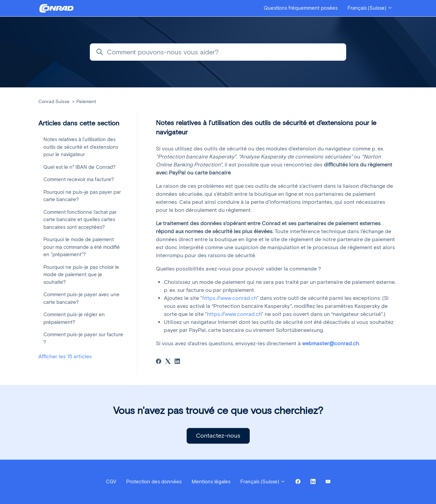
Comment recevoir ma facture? (79, 179)
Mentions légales (211, 482)
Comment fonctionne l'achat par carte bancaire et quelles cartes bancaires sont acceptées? (80, 220)
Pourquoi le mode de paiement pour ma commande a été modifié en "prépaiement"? (82, 247)
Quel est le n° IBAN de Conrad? (79, 167)
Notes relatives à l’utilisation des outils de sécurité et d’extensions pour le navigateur (81, 147)
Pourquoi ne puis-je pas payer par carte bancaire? (82, 196)
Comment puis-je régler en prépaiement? (74, 318)
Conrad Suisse (54, 102)
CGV (111, 482)
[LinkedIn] (177, 362)
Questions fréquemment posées (301, 8)
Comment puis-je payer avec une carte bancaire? (81, 298)
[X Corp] (168, 362)
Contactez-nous (218, 436)
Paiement (86, 102)
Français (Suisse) (370, 8)
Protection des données (154, 482)
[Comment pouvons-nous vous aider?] (218, 52)
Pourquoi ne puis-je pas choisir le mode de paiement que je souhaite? (81, 275)
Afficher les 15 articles (65, 356)
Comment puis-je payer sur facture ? (83, 338)
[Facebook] (159, 362)
